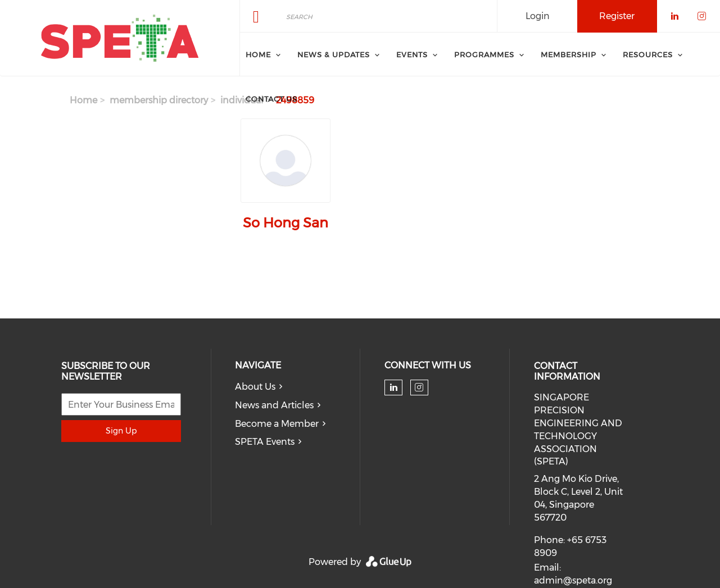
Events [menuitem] (412, 54)
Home (83, 100)
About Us (255, 387)
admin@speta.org (573, 580)
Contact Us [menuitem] (271, 99)
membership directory (159, 100)
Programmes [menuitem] (484, 54)
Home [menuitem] (258, 54)
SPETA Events (265, 442)
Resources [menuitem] (648, 54)
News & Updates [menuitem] (334, 54)
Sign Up (121, 431)
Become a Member (277, 424)
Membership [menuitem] (569, 54)
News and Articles (274, 405)
